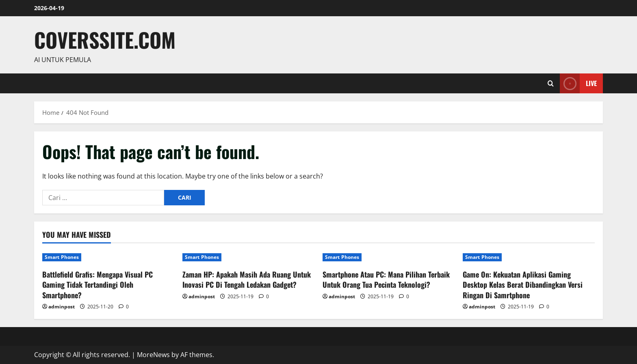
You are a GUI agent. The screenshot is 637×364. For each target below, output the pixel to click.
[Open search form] (551, 83)
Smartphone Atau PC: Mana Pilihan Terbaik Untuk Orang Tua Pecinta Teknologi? (386, 279)
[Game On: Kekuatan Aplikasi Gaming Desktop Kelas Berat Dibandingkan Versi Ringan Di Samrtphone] (529, 257)
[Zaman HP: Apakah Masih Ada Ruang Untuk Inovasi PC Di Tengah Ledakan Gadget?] (248, 257)
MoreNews (153, 355)
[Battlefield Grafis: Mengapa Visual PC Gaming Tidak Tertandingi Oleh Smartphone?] (108, 257)
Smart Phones (62, 257)
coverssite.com (105, 39)
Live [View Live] (578, 83)
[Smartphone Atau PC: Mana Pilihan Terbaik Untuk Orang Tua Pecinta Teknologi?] (389, 257)
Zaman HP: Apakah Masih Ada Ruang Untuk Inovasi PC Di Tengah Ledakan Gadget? (247, 279)
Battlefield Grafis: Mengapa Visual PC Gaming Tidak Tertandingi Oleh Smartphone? (97, 284)
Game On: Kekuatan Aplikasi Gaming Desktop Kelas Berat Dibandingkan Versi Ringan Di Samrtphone (523, 284)
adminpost (62, 307)
